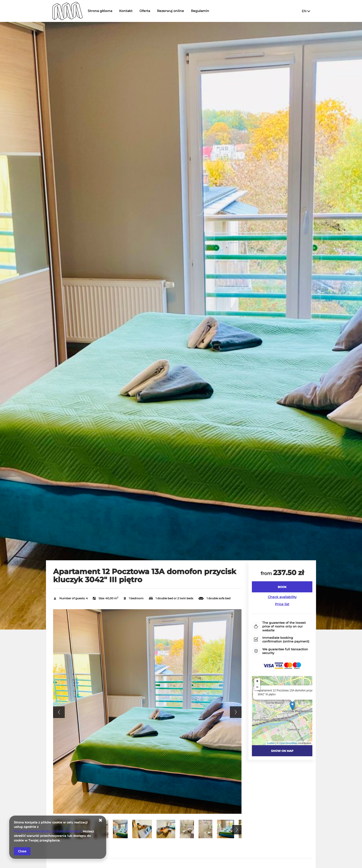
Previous (59, 712)
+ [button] (257, 681)
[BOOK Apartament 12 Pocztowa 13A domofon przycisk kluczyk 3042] (282, 587)
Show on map (282, 751)
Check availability (282, 597)
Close (22, 851)
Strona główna (104, 11)
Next (236, 712)
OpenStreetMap (288, 743)
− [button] (257, 687)
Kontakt (130, 11)
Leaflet (271, 743)
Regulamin (204, 11)
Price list (282, 604)
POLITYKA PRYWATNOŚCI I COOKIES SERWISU (50, 831)
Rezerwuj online (174, 11)
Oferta (148, 11)
